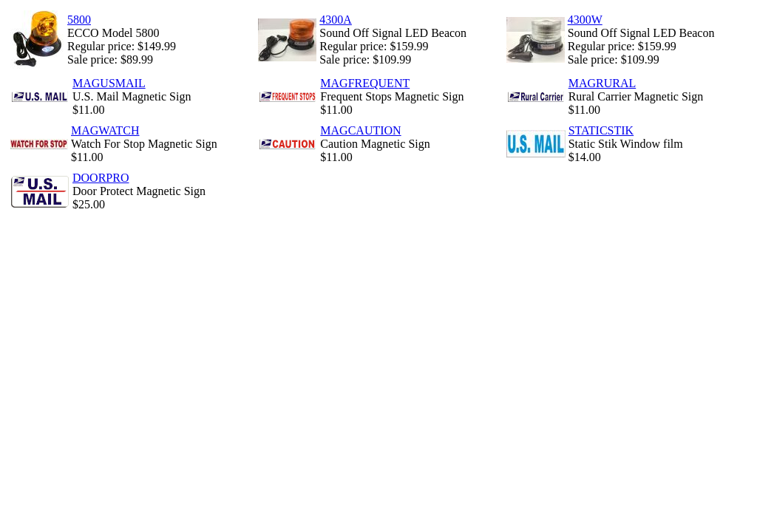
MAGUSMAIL (109, 83)
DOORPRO (101, 178)
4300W (585, 20)
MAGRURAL (602, 83)
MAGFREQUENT (365, 83)
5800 (79, 20)
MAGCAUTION (360, 130)
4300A (336, 20)
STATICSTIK (601, 130)
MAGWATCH (105, 130)
